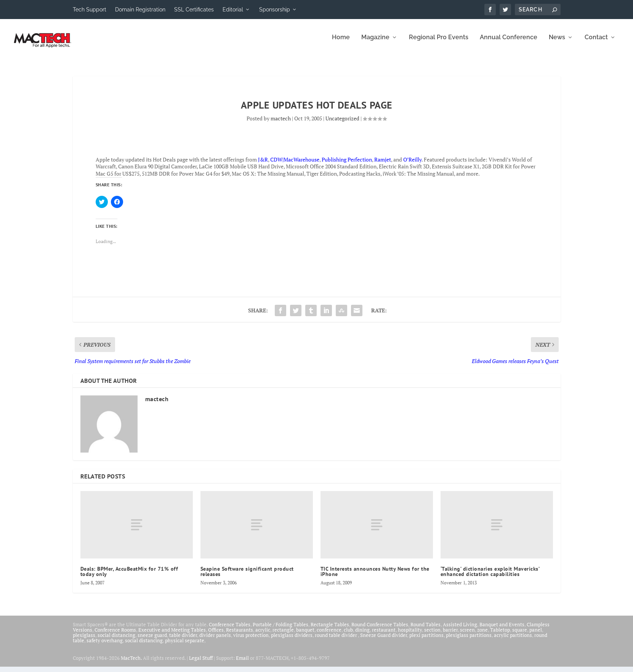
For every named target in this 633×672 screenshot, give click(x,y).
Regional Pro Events (439, 43)
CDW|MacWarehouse (295, 165)
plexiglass (84, 640)
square (520, 635)
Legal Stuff (201, 663)
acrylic (263, 635)
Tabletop (500, 635)
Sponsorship (275, 10)
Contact (596, 43)
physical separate (185, 646)
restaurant (384, 635)
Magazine (375, 43)
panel (536, 635)
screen (467, 635)
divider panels (215, 640)
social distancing (116, 640)
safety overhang (105, 646)
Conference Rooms (115, 635)
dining (362, 635)
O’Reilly (412, 165)
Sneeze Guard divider (384, 640)
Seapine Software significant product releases (247, 577)
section (432, 635)
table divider (183, 640)
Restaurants (240, 635)
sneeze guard (152, 640)
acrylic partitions (513, 640)
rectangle (283, 635)
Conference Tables (230, 630)
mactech (281, 124)
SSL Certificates (194, 10)
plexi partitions (426, 640)
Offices (216, 635)
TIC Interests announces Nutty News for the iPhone (375, 577)
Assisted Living (460, 630)
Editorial (233, 10)
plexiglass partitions (469, 640)
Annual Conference (509, 43)
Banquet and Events (502, 630)
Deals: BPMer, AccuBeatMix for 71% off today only (129, 577)
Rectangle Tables (330, 630)
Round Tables (425, 630)
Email (242, 663)
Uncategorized (342, 124)
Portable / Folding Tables (280, 630)
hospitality (410, 635)
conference (329, 635)
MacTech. (131, 663)
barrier (450, 635)
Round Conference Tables (380, 630)
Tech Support (90, 10)
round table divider (336, 640)
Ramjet (383, 165)
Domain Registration (140, 10)
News (557, 43)
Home (341, 43)
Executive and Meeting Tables (172, 635)
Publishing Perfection (347, 165)
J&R (263, 165)
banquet (305, 635)
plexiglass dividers (292, 640)
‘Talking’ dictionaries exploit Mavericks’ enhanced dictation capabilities (490, 577)
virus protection (251, 640)
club (348, 635)
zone (482, 635)
